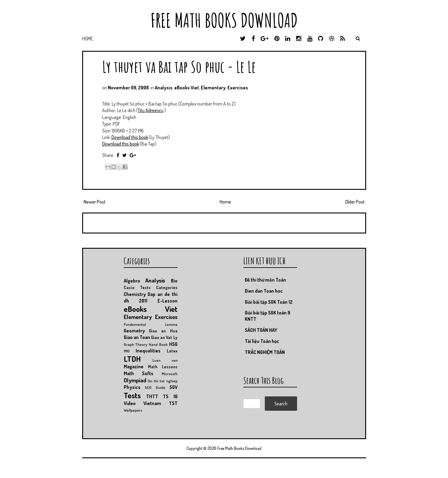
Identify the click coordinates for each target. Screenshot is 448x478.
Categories (167, 287)
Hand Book (158, 344)
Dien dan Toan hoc (264, 291)
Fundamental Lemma (151, 324)
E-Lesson (168, 301)
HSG (173, 344)
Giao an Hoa (163, 331)
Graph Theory (136, 344)
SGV (173, 387)
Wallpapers (133, 410)
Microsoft (170, 374)
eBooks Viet (187, 88)
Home (88, 39)
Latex (172, 351)
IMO (127, 351)
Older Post (355, 202)
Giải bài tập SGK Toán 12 (269, 302)
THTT (152, 396)
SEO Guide (155, 387)
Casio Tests (137, 287)
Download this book (130, 137)
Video (130, 403)
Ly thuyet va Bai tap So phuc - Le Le (179, 67)
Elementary (213, 88)
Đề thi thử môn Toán (265, 280)
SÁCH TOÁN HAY (261, 330)
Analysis (164, 88)
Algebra (132, 281)
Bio (174, 281)
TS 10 (170, 396)
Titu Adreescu (151, 110)
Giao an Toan (137, 337)
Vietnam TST (160, 403)
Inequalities (148, 351)
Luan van (165, 360)
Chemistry (135, 294)
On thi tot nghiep (162, 381)
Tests (132, 395)
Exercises (238, 88)
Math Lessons (163, 366)
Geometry (134, 331)
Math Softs (139, 373)
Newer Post (95, 202)
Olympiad (135, 380)
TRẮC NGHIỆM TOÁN (265, 352)
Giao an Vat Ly (164, 337)
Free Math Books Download (224, 20)
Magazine (134, 366)
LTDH (132, 359)
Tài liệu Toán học (262, 341)
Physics (132, 387)
